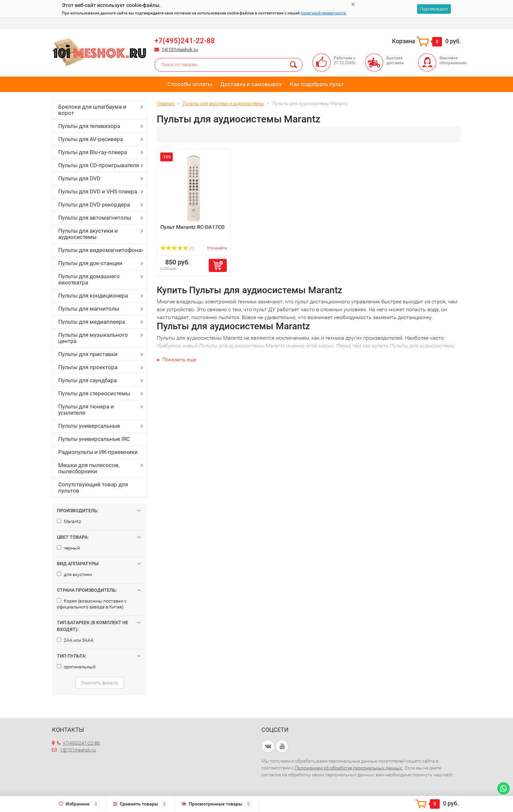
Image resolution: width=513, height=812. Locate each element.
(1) (177, 248)
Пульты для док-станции (90, 263)
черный (68, 548)
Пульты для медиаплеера (92, 322)
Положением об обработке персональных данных (349, 768)
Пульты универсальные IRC (94, 439)
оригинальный (76, 667)
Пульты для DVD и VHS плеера (98, 191)
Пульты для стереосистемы (94, 393)
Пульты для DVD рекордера (94, 205)
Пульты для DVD (79, 178)
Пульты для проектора (88, 367)
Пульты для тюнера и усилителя (86, 410)
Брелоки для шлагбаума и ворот (92, 110)
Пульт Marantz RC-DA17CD (192, 227)
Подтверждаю (434, 9)
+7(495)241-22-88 (185, 41)
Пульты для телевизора (89, 126)
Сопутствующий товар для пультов (93, 487)
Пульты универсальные (89, 426)
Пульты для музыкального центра (93, 338)
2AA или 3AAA (75, 640)
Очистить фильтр (100, 683)
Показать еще (177, 360)
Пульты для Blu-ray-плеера (93, 152)
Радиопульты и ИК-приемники (98, 452)
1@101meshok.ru (180, 49)
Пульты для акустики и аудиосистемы (88, 234)
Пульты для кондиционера (93, 296)
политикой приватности (323, 13)
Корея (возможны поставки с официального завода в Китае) (92, 604)
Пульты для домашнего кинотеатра (89, 279)
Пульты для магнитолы (89, 309)
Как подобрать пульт (317, 84)
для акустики (74, 574)
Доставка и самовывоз (251, 84)
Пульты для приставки (88, 354)
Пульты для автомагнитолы (95, 218)
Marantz (69, 521)
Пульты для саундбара (88, 380)
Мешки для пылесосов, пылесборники (89, 468)
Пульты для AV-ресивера (91, 139)
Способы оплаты (190, 84)
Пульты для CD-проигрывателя (99, 165)
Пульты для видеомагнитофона (100, 250)
